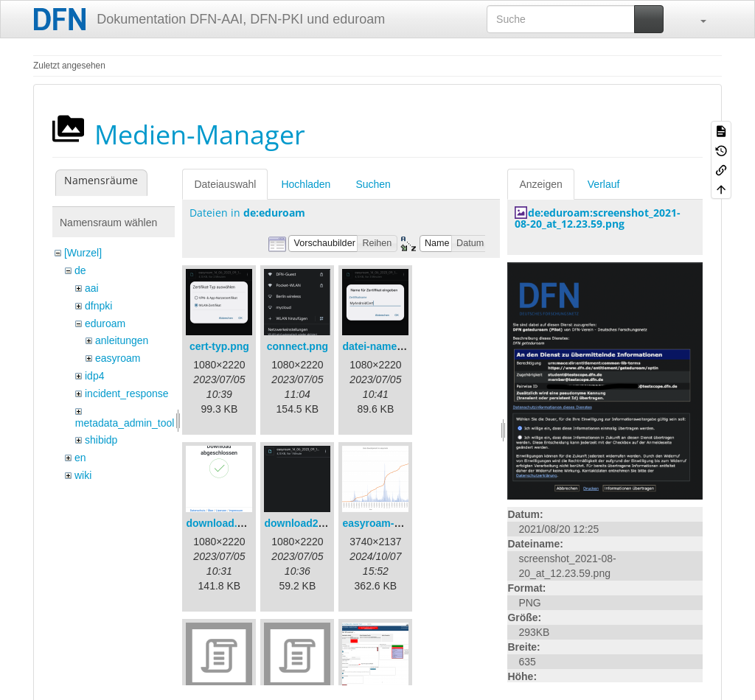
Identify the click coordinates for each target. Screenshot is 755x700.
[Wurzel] (83, 253)
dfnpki (98, 306)
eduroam (105, 323)
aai (92, 288)
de (80, 270)
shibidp (101, 440)
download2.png (302, 523)
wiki (83, 475)
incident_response (127, 393)
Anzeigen (540, 184)
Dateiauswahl (225, 184)
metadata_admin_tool (125, 423)
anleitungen (122, 340)
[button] (696, 19)
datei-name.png (380, 346)
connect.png (298, 346)
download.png (221, 523)
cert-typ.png (219, 346)
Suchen (373, 184)
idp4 (94, 376)
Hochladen (306, 184)
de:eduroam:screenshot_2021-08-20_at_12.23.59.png (598, 218)
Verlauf (604, 184)
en (80, 458)
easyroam (118, 358)
